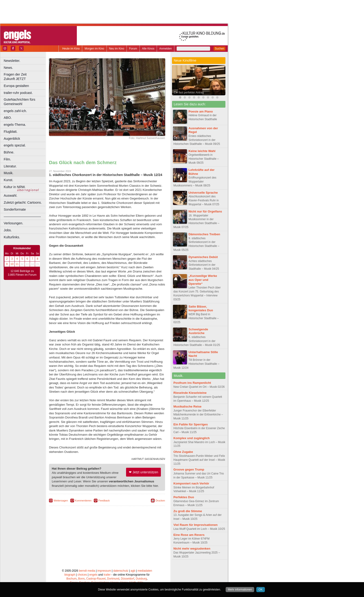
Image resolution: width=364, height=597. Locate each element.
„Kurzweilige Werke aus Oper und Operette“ (203, 280)
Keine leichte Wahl (202, 151)
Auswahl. (10, 196)
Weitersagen (61, 501)
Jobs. (8, 230)
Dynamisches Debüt (203, 257)
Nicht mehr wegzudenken (192, 549)
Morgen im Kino (94, 49)
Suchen (219, 49)
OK (261, 590)
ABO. (8, 118)
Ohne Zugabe (183, 452)
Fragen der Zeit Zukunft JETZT (25, 77)
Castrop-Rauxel (96, 579)
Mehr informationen (240, 590)
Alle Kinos (148, 49)
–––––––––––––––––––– (22, 216)
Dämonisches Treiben (204, 234)
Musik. (9, 173)
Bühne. (9, 152)
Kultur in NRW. (15, 187)
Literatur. (10, 166)
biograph (70, 575)
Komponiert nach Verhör (191, 483)
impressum (104, 571)
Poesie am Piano (201, 111)
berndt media (87, 571)
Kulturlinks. (12, 237)
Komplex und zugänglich (192, 438)
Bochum (71, 579)
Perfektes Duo (184, 497)
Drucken (160, 501)
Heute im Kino (71, 49)
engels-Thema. (15, 125)
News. (8, 68)
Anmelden (166, 49)
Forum (133, 49)
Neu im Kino (117, 49)
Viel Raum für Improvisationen (195, 525)
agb (133, 571)
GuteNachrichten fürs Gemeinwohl (19, 102)
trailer (107, 575)
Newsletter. (12, 61)
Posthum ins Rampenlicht (192, 383)
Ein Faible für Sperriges (191, 424)
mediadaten (145, 571)
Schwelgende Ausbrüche (198, 331)
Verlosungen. (13, 223)
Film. (7, 159)
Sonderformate (15, 209)
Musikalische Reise (187, 406)
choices (82, 575)
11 (17, 264)
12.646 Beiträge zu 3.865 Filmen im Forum (22, 273)
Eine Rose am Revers (189, 535)
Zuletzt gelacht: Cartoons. (23, 202)
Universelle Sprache (203, 193)
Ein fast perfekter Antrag (189, 93)
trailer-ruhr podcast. (18, 93)
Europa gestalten (16, 86)
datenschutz (121, 571)
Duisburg (141, 579)
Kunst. (8, 180)
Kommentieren (83, 501)
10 (12, 264)
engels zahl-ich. (15, 111)
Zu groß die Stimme (188, 511)
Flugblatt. (11, 132)
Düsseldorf (128, 579)
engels (93, 575)
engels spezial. (15, 145)
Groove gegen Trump (189, 469)
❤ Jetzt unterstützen (143, 472)
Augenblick (12, 139)
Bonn (81, 579)
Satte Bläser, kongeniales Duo (201, 308)
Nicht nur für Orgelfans (205, 211)
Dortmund (113, 579)
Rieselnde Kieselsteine (190, 393)
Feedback (104, 501)
